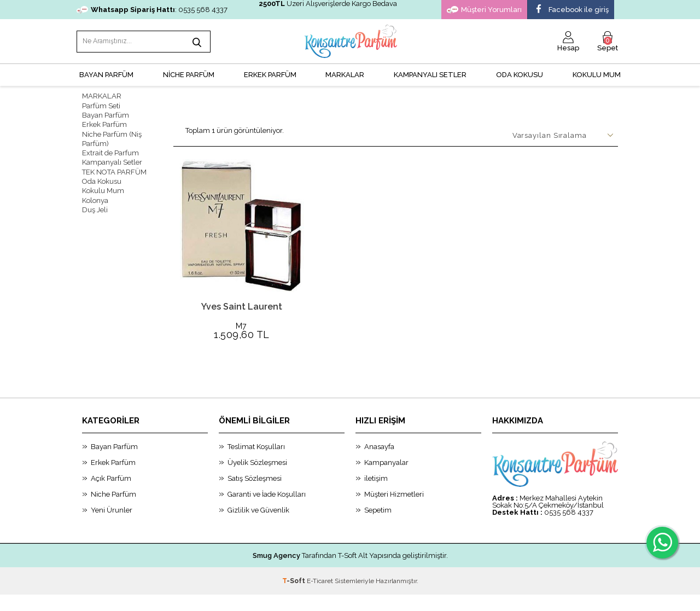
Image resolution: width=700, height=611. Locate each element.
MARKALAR (345, 74)
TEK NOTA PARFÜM (114, 170)
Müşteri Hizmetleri (394, 511)
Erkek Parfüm (104, 123)
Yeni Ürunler (112, 526)
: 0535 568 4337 (152, 10)
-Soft (294, 597)
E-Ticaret (320, 597)
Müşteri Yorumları (484, 10)
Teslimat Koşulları (256, 463)
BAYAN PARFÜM (106, 74)
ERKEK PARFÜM (270, 74)
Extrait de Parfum (110, 151)
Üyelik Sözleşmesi (257, 479)
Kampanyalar (386, 479)
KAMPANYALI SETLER (430, 74)
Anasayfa (379, 463)
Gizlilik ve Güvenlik (258, 526)
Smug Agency (276, 572)
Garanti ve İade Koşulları (267, 511)
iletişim (376, 495)
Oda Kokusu (520, 74)
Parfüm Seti (101, 105)
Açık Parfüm (111, 495)
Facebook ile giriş (571, 10)
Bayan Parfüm (106, 114)
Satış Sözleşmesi (255, 495)
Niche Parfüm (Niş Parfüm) (112, 137)
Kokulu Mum (597, 74)
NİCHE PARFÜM (189, 74)
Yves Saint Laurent (242, 305)
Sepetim (378, 526)
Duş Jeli (95, 207)
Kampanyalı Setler (112, 161)
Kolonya (95, 198)
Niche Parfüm (113, 511)
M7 (242, 325)
